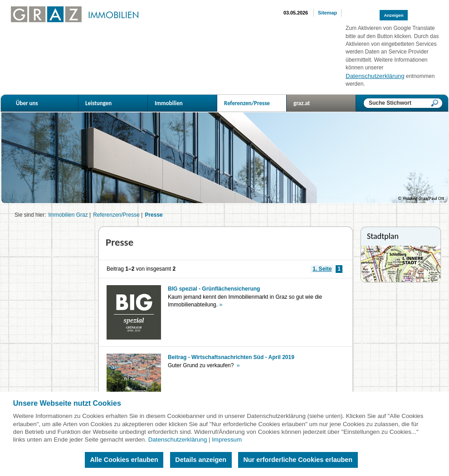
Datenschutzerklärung (178, 440)
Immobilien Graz (68, 215)
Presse (154, 215)
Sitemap (327, 13)
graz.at (325, 103)
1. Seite (322, 269)
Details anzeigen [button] (201, 460)
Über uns (47, 103)
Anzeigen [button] (393, 15)
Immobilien (186, 103)
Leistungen (117, 103)
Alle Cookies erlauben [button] (124, 460)
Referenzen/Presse (255, 103)
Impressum (227, 440)
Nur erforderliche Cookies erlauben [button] (298, 460)
